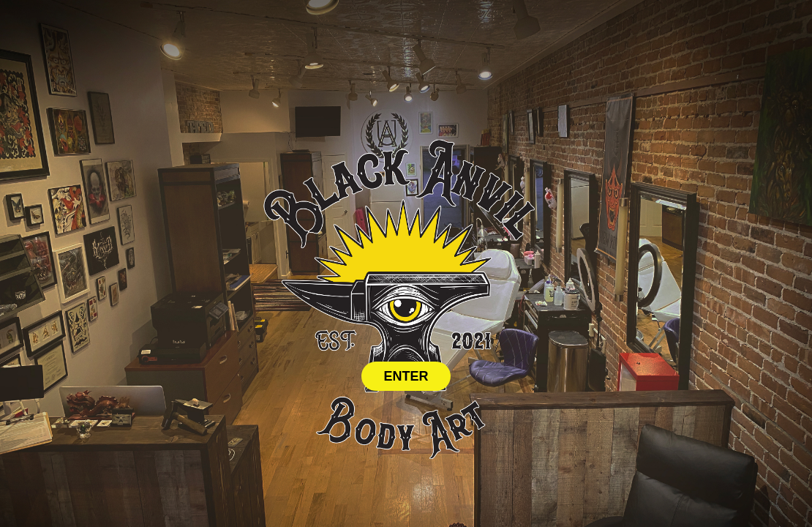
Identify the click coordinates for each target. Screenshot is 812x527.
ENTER (406, 376)
